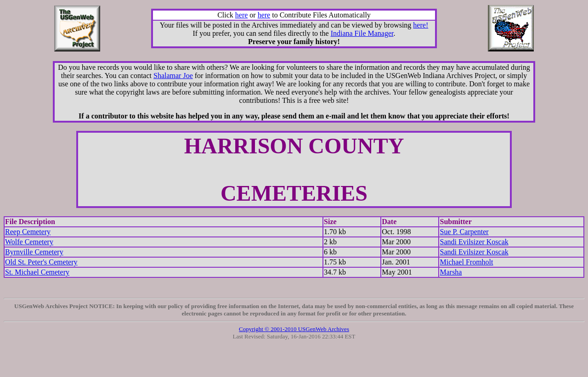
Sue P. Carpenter (464, 232)
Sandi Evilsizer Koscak (474, 242)
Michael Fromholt (466, 262)
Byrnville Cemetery (34, 252)
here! (421, 25)
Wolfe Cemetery (29, 242)
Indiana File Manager (362, 33)
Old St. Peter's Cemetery (41, 262)
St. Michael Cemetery (37, 272)
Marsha (451, 272)
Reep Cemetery (28, 232)
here (242, 15)
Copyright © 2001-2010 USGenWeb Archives (294, 329)
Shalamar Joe (173, 76)
